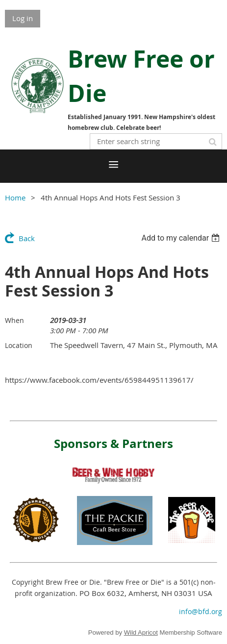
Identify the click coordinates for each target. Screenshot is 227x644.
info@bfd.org (201, 611)
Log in (23, 18)
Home (15, 198)
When (14, 320)
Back (27, 238)
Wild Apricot (141, 632)
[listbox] (182, 238)
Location (19, 345)
